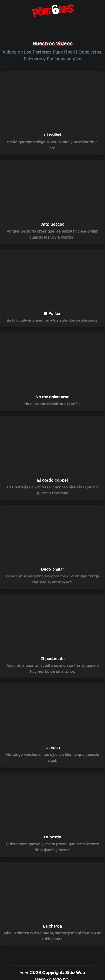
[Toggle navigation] (52, 25)
